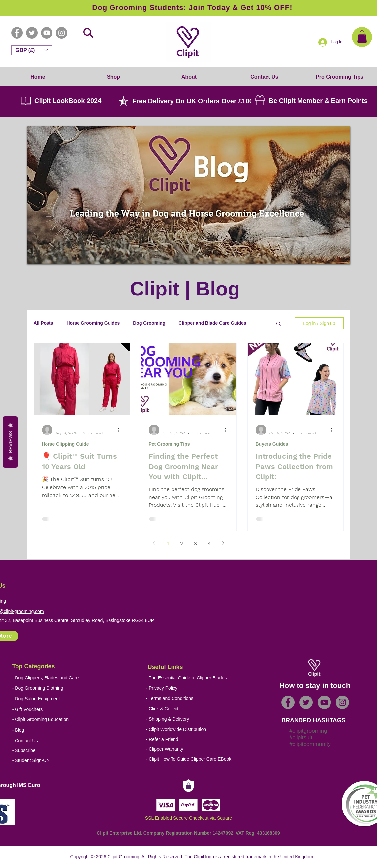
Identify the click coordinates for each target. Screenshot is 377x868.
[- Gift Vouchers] (43, 709)
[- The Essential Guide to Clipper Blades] (186, 678)
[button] (362, 36)
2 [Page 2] (182, 544)
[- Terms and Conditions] (194, 698)
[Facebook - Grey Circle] (17, 33)
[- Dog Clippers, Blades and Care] (46, 678)
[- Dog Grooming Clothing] (43, 688)
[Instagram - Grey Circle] (62, 33)
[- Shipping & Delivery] (190, 719)
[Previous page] (154, 543)
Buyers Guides (272, 444)
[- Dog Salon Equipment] (43, 699)
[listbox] (32, 50)
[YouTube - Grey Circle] (47, 33)
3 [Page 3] (195, 544)
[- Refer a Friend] (194, 739)
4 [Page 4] (209, 544)
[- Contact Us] (60, 741)
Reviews (10, 442)
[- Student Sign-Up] (60, 761)
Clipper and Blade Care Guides (212, 323)
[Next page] (223, 543)
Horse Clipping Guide (65, 444)
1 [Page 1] (168, 544)
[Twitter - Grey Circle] (32, 33)
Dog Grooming (149, 323)
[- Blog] (60, 730)
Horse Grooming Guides (93, 323)
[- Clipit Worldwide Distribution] (194, 729)
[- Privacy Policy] (194, 688)
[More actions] (121, 430)
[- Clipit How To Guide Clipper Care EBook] (194, 759)
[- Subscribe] (60, 751)
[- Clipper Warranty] (194, 749)
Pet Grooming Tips (169, 444)
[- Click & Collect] (190, 709)
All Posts (44, 323)
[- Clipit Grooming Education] (52, 720)
